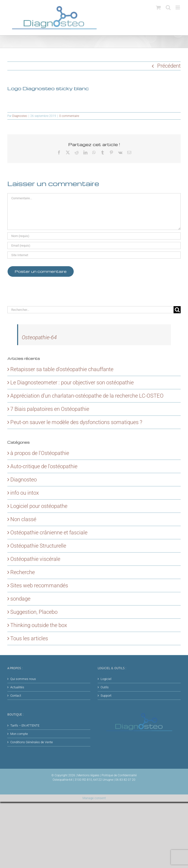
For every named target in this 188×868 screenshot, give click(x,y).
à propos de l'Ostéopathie (40, 453)
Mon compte (19, 734)
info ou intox (25, 493)
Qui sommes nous (23, 679)
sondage (20, 599)
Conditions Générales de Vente (32, 742)
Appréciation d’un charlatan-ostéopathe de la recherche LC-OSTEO (87, 396)
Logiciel (106, 679)
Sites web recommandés (39, 585)
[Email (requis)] (94, 245)
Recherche (23, 572)
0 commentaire (69, 116)
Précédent (169, 66)
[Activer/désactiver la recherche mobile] (168, 7)
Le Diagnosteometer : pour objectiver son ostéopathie (72, 383)
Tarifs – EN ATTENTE (25, 725)
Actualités (17, 687)
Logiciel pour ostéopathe (39, 506)
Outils (105, 687)
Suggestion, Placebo (34, 612)
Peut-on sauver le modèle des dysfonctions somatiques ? (76, 422)
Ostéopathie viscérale (35, 559)
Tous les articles (29, 638)
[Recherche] (177, 310)
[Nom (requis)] (94, 236)
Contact (16, 696)
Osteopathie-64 (39, 337)
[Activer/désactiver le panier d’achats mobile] (158, 7)
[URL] (94, 255)
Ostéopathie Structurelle (38, 546)
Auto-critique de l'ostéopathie (44, 466)
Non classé (23, 519)
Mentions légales (88, 775)
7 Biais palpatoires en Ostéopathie (50, 409)
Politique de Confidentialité (119, 775)
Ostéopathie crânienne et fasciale (49, 533)
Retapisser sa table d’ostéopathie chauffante (62, 369)
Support (106, 696)
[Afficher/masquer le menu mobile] (178, 7)
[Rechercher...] (90, 310)
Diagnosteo (20, 116)
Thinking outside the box (39, 625)
